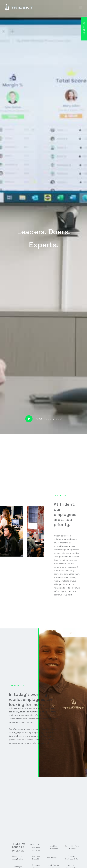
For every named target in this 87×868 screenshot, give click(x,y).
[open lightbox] (44, 419)
